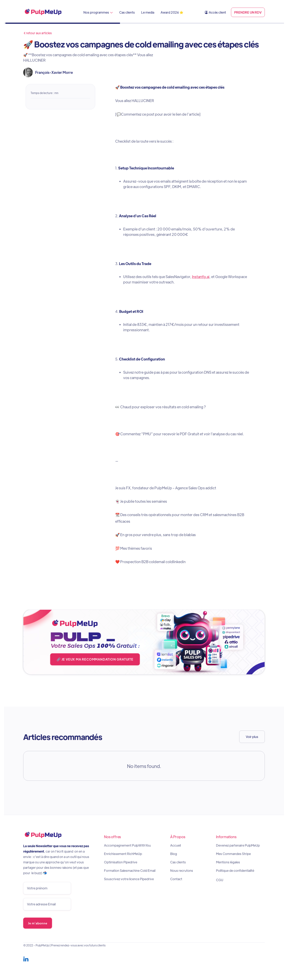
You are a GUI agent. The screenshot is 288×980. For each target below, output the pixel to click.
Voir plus (252, 737)
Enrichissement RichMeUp (123, 854)
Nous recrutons (182, 871)
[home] (43, 12)
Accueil (175, 845)
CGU (220, 880)
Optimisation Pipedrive (121, 862)
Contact (176, 879)
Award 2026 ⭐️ (172, 12)
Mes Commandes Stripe (233, 854)
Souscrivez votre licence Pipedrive (129, 879)
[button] (98, 12)
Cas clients (127, 12)
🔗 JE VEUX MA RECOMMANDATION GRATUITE (95, 659)
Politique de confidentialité (235, 871)
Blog (174, 854)
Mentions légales (228, 862)
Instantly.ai (201, 277)
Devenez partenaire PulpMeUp (238, 845)
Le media (148, 12)
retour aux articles (37, 33)
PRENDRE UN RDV (248, 12)
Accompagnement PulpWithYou (127, 845)
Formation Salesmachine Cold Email (130, 871)
